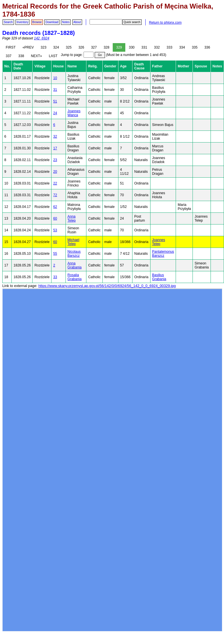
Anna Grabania (75, 265)
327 (94, 47)
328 (106, 47)
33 (55, 277)
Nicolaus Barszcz (74, 254)
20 (55, 172)
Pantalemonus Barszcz (163, 254)
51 (55, 101)
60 (55, 218)
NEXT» (36, 56)
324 (56, 47)
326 (81, 47)
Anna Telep (72, 218)
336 (207, 47)
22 (55, 183)
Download (52, 22)
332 (157, 47)
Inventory (22, 22)
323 (43, 47)
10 (55, 78)
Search (8, 22)
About (77, 22)
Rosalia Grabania (75, 277)
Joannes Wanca (74, 113)
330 (132, 47)
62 (55, 207)
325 (69, 47)
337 (9, 56)
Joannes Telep (159, 242)
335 (195, 47)
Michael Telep (73, 242)
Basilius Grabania (159, 277)
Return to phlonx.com (165, 23)
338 (21, 56)
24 (55, 113)
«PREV (28, 47)
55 (55, 254)
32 (55, 137)
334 (182, 47)
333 (169, 47)
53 (55, 230)
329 (119, 47)
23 (55, 160)
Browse (37, 22)
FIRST (11, 47)
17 (55, 148)
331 (144, 47)
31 (55, 90)
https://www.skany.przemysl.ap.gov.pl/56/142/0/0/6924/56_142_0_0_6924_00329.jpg (107, 286)
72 (55, 195)
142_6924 (42, 38)
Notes (66, 22)
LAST (53, 56)
